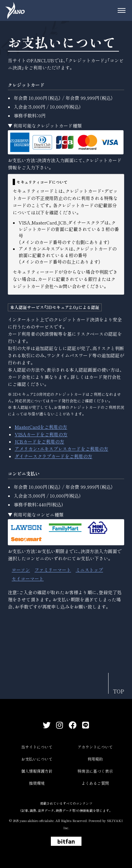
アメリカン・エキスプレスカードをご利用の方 (61, 449)
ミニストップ (89, 570)
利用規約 (95, 759)
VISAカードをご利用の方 (41, 434)
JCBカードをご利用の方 (39, 442)
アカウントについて (95, 747)
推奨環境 (37, 783)
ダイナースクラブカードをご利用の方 (53, 456)
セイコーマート (28, 579)
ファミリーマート (53, 570)
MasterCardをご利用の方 (41, 427)
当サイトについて (37, 747)
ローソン (21, 570)
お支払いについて (37, 759)
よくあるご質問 (95, 783)
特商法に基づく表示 (95, 771)
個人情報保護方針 (37, 771)
